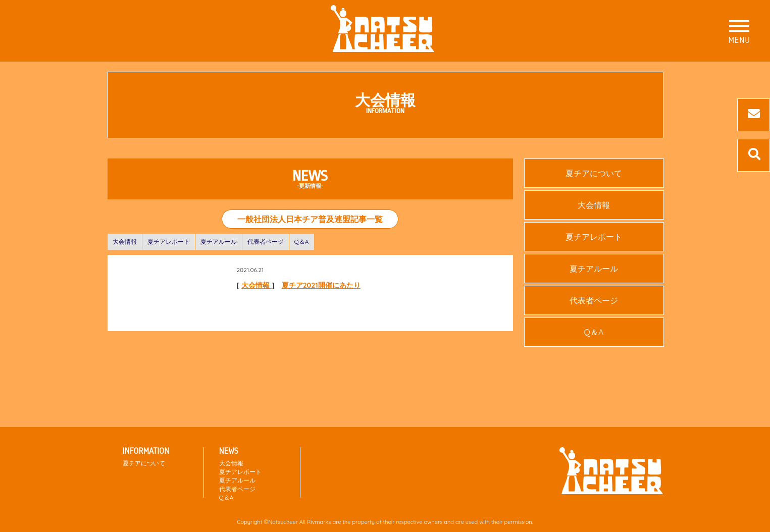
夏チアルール (219, 242)
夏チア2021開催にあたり (321, 285)
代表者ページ (266, 242)
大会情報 (125, 242)
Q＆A (302, 242)
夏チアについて (594, 173)
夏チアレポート (169, 242)
